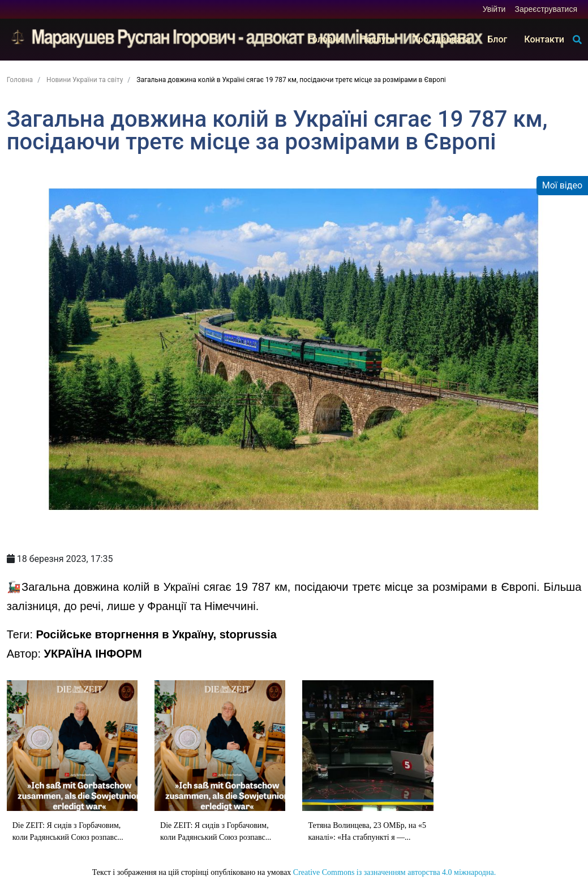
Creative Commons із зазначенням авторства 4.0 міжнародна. (394, 872)
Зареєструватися (546, 9)
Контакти (544, 39)
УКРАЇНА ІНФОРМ (93, 654)
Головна (325, 39)
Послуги (377, 39)
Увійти (494, 9)
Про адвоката (441, 39)
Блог (497, 39)
